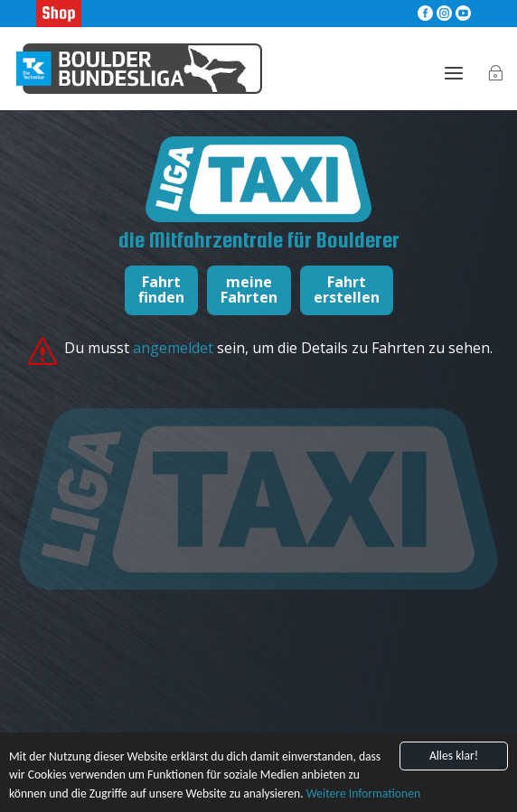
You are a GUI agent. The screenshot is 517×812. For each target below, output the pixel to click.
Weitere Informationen (363, 794)
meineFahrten (249, 290)
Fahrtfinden (161, 290)
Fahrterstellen (347, 290)
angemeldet (175, 348)
